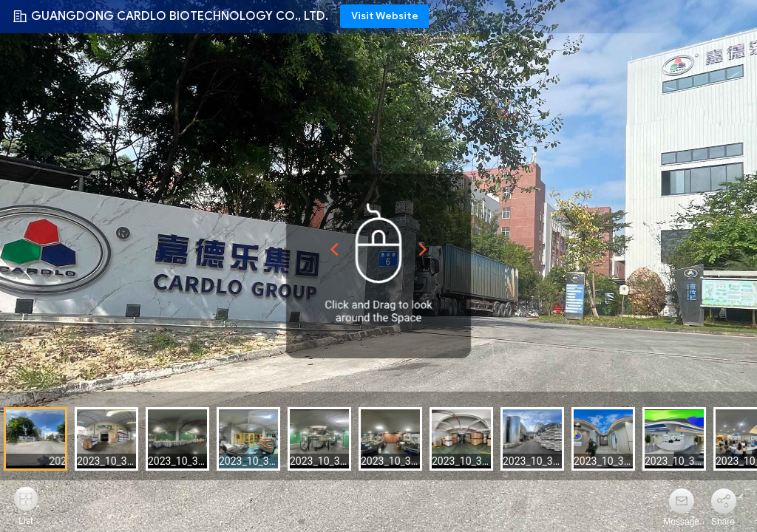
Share (723, 522)
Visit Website (385, 16)
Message (681, 522)
